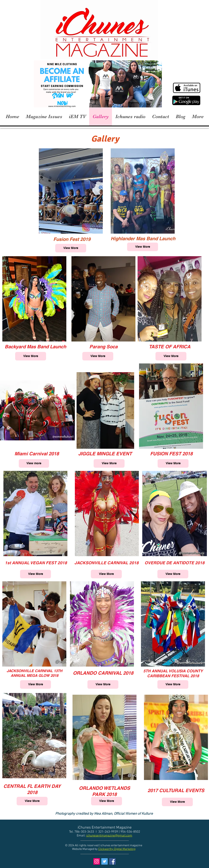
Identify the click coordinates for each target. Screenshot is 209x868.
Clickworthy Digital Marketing (117, 849)
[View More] (71, 248)
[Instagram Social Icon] (97, 861)
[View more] (34, 463)
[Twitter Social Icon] (104, 861)
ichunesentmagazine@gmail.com (109, 836)
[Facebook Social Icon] (112, 861)
